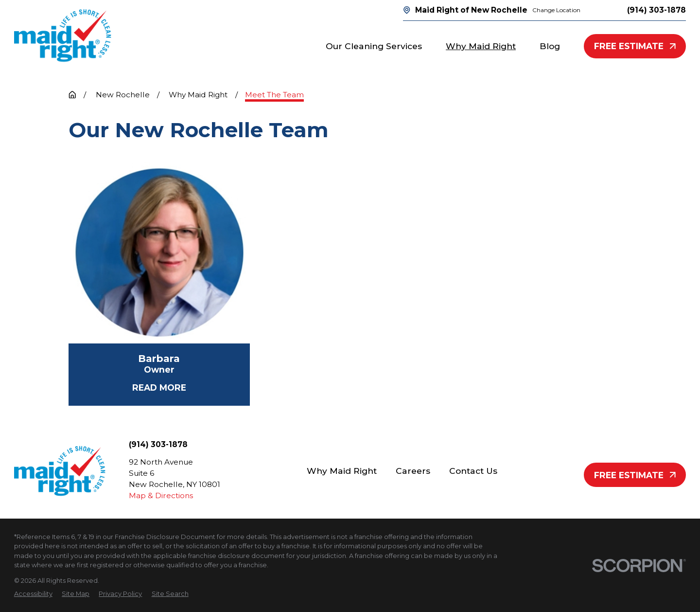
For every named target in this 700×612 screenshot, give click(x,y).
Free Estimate (635, 46)
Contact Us (473, 471)
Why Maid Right (342, 471)
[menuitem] (33, 594)
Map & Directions (161, 495)
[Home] (63, 36)
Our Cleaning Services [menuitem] (374, 46)
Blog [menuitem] (550, 46)
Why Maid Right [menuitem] (481, 46)
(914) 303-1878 (656, 10)
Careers (413, 471)
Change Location (556, 10)
